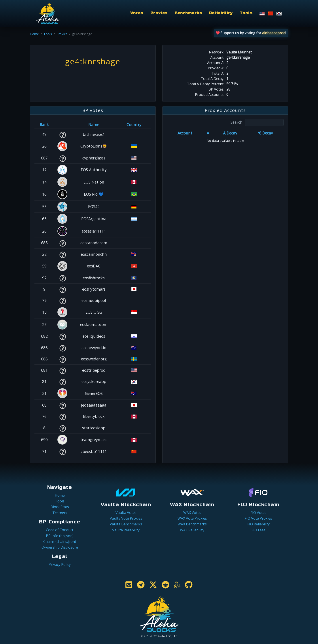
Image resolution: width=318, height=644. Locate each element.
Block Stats (60, 507)
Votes (137, 13)
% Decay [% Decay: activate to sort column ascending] (266, 133)
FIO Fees (258, 530)
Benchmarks (188, 13)
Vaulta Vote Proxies (126, 518)
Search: (257, 122)
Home (34, 34)
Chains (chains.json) (60, 542)
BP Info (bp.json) (60, 536)
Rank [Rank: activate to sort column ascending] (44, 125)
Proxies (159, 13)
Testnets (60, 513)
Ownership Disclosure (60, 547)
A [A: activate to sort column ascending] (208, 133)
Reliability (221, 13)
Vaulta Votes (126, 513)
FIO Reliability (258, 524)
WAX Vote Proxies (192, 518)
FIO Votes (258, 513)
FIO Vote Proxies (258, 518)
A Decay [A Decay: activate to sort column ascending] (230, 133)
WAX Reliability (192, 530)
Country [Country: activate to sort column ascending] (134, 125)
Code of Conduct (60, 530)
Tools (246, 13)
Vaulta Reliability (126, 530)
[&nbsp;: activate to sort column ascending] (63, 125)
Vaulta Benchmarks (126, 524)
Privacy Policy (60, 564)
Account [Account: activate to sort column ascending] (185, 133)
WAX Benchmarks (192, 524)
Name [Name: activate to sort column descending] (94, 125)
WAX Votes (192, 513)
